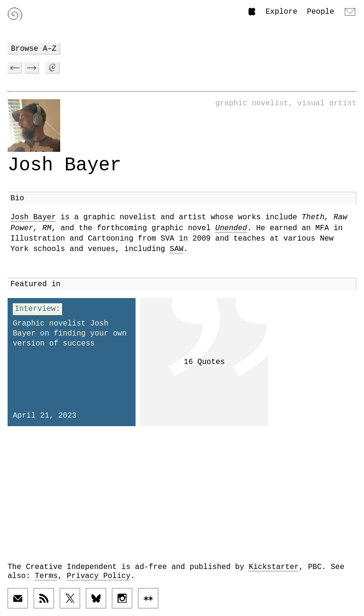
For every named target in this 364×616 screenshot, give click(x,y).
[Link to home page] (15, 14)
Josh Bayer (33, 217)
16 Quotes (204, 362)
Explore (281, 12)
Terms (46, 576)
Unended (231, 228)
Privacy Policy (99, 576)
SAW (177, 249)
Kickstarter (274, 567)
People (320, 12)
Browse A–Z (34, 49)
